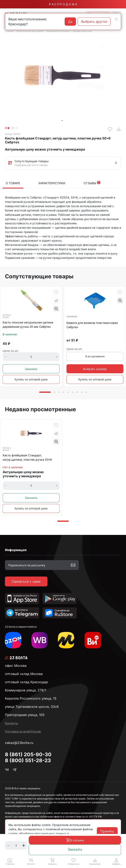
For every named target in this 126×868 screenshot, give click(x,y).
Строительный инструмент (30, 31)
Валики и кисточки (82, 31)
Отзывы (92, 183)
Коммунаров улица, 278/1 (26, 690)
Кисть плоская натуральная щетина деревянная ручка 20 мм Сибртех (28, 324)
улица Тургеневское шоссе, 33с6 (32, 707)
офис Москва (16, 666)
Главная (9, 31)
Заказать (75, 849)
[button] (31, 861)
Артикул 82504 (13, 134)
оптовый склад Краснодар (26, 682)
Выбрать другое (94, 22)
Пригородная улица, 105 (25, 715)
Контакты (11, 723)
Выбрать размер (95, 369)
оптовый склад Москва (24, 674)
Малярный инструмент (58, 31)
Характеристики (52, 183)
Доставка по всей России (23, 731)
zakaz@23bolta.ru (19, 743)
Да (70, 22)
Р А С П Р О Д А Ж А (63, 4)
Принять (107, 831)
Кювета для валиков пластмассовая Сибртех (92, 325)
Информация (16, 550)
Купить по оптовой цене (31, 379)
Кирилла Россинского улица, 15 (31, 698)
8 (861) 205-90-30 (28, 754)
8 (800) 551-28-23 (28, 760)
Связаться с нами (26, 581)
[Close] (116, 19)
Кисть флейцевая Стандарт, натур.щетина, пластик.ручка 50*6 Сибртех (27, 458)
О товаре (13, 183)
